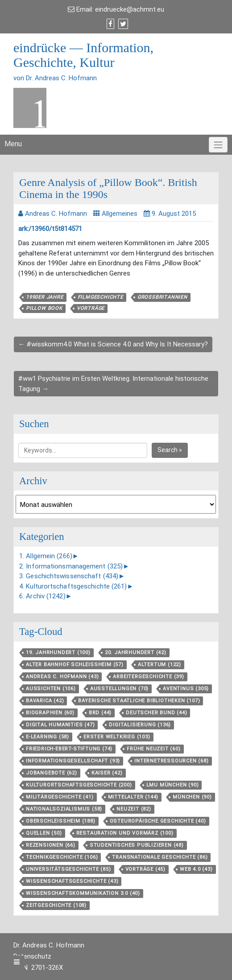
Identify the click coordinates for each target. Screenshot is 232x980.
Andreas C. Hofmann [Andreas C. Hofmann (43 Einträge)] (62, 677)
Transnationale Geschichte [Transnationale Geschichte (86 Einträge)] (160, 857)
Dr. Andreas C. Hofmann (49, 945)
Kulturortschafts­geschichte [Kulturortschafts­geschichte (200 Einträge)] (79, 785)
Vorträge (91, 308)
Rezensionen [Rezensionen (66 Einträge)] (51, 845)
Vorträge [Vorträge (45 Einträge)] (145, 869)
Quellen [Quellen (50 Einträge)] (44, 833)
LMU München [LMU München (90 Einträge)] (173, 785)
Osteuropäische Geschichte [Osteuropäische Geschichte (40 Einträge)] (158, 821)
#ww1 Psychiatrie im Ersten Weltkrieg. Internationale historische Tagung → (113, 384)
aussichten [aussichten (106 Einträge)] (51, 689)
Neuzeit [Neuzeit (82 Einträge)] (134, 809)
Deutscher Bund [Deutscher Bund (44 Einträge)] (156, 713)
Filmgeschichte (100, 297)
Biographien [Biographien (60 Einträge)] (50, 713)
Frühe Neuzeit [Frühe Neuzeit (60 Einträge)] (153, 749)
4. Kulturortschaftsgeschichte (73, 586)
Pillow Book (44, 308)
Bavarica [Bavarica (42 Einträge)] (45, 701)
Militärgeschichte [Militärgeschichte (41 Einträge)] (60, 797)
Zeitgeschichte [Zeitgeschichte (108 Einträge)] (56, 905)
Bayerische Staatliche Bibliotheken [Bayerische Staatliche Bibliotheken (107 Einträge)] (139, 701)
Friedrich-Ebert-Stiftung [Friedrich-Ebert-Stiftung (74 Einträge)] (69, 749)
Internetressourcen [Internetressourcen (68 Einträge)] (171, 761)
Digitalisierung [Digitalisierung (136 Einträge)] (140, 725)
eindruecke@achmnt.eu (130, 9)
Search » (170, 450)
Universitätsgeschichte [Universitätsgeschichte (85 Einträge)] (68, 869)
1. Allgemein (46, 556)
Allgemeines (120, 214)
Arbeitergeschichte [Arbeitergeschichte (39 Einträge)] (148, 677)
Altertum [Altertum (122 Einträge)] (159, 665)
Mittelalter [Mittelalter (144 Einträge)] (133, 797)
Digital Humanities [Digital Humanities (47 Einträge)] (60, 725)
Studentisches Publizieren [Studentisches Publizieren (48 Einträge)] (137, 845)
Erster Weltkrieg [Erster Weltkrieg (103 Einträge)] (117, 737)
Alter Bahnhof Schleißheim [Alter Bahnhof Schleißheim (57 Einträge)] (75, 665)
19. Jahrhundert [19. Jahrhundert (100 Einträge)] (58, 653)
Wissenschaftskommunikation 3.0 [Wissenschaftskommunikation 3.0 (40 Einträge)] (83, 893)
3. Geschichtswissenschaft (69, 576)
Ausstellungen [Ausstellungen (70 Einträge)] (119, 689)
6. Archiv (42, 596)
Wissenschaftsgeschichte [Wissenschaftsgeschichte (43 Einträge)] (72, 881)
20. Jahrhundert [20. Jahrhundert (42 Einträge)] (136, 653)
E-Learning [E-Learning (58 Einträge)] (48, 737)
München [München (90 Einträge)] (192, 797)
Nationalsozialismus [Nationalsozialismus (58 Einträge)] (64, 809)
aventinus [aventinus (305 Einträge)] (186, 689)
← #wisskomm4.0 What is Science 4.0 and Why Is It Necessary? (113, 344)
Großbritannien (162, 297)
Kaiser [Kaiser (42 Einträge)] (107, 773)
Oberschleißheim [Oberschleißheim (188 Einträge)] (61, 821)
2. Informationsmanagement (71, 566)
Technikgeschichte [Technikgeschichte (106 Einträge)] (62, 857)
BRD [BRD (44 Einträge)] (100, 713)
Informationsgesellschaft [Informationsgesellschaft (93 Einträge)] (73, 761)
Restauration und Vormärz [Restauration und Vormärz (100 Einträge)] (125, 833)
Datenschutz (32, 956)
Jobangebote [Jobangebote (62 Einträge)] (52, 773)
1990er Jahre (45, 297)
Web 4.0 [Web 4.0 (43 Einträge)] (196, 869)
